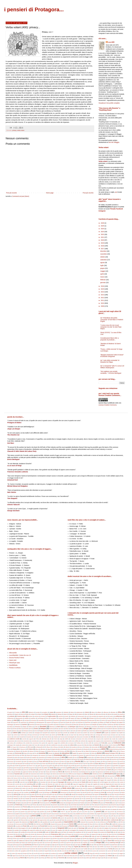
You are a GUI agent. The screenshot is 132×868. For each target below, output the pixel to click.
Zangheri (75, 858)
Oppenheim (53, 799)
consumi (122, 741)
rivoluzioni (10, 826)
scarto (43, 830)
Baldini (108, 722)
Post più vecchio (88, 193)
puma (117, 816)
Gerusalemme (101, 766)
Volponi (94, 856)
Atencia (77, 720)
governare (26, 770)
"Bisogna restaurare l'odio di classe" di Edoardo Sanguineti (112, 356)
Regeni (123, 820)
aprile (102, 274)
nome (28, 797)
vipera (49, 856)
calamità (113, 731)
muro (10, 794)
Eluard (28, 755)
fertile (25, 762)
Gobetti (108, 768)
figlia (68, 762)
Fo (89, 762)
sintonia (28, 836)
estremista (57, 757)
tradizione (10, 849)
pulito (112, 816)
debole (67, 747)
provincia (75, 816)
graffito (48, 770)
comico (83, 739)
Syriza (21, 845)
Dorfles (114, 751)
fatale (58, 759)
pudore (101, 816)
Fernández (18, 762)
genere (78, 766)
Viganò (14, 856)
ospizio (9, 801)
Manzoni (59, 786)
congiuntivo (90, 741)
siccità (75, 834)
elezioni (99, 753)
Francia (38, 764)
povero (92, 812)
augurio (109, 720)
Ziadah (93, 858)
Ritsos (108, 824)
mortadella (96, 793)
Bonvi (67, 729)
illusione (114, 772)
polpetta (114, 809)
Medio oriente (67, 788)
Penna (29, 805)
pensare (41, 805)
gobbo (103, 768)
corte (84, 743)
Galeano (115, 764)
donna (101, 751)
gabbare (103, 764)
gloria (93, 768)
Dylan (25, 753)
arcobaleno (53, 718)
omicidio (40, 799)
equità (87, 755)
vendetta (46, 853)
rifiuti (30, 824)
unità (58, 851)
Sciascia (10, 832)
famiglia (123, 757)
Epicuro (68, 755)
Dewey (15, 749)
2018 (103, 246)
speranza (62, 839)
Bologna (43, 729)
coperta (43, 743)
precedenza (120, 812)
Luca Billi (111, 42)
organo (105, 799)
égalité (75, 753)
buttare (79, 731)
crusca (59, 745)
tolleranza (84, 847)
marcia (72, 786)
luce (116, 782)
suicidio (62, 843)
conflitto (76, 741)
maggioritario (82, 784)
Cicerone (63, 737)
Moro (90, 793)
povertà (98, 812)
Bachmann (88, 722)
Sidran (88, 834)
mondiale (26, 793)
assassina (34, 720)
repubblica (45, 822)
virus (54, 856)
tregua (52, 849)
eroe (116, 755)
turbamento (103, 849)
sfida (21, 834)
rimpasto (53, 824)
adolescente (79, 712)
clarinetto (117, 737)
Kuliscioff (102, 778)
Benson (65, 727)
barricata (70, 725)
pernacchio (113, 805)
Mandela (35, 786)
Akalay (27, 714)
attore (98, 720)
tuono (91, 849)
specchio (39, 839)
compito (114, 739)
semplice (71, 832)
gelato (51, 766)
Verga (91, 853)
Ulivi (30, 851)
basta (82, 725)
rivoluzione (120, 824)
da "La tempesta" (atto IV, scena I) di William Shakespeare (112, 367)
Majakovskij (109, 784)
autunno (49, 722)
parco (118, 801)
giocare (15, 768)
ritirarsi (91, 824)
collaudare (44, 739)
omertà (34, 799)
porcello (48, 812)
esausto (22, 757)
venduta (60, 853)
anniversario (81, 716)
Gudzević (103, 770)
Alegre (71, 714)
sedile (47, 832)
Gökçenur (120, 768)
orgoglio (111, 799)
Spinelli (84, 839)
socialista (66, 836)
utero (84, 851)
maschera (90, 786)
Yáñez (55, 858)
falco (103, 757)
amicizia (37, 716)
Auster (9, 722)
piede (80, 807)
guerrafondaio (17, 772)
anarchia (61, 716)
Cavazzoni (105, 735)
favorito (75, 759)
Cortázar (79, 743)
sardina (90, 828)
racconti (88, 818)
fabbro (98, 757)
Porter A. (63, 812)
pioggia (121, 807)
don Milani (86, 751)
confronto (83, 741)
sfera (17, 834)
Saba (9, 828)
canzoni (99, 733)
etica (63, 757)
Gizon (82, 768)
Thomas (64, 847)
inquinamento (27, 776)
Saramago (81, 828)
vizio (76, 856)
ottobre (103, 257)
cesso (40, 737)
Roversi (72, 826)
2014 (103, 292)
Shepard (69, 834)
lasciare (41, 780)
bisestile (26, 729)
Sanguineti (61, 828)
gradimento (41, 770)
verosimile (103, 853)
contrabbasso (19, 743)
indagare (48, 774)
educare (57, 753)
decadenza (74, 747)
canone (79, 733)
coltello (66, 739)
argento (73, 718)
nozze (77, 797)
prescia (24, 814)
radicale (96, 818)
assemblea (41, 720)
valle (9, 853)
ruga (91, 826)
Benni (59, 727)
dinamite (80, 749)
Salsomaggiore (22, 828)
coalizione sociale (14, 739)
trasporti (40, 849)
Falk (108, 757)
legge (89, 780)
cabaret (91, 731)
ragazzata (120, 818)
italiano (9, 778)
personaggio (121, 805)
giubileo (46, 768)
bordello (80, 729)
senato (90, 832)
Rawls (63, 820)
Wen (38, 858)
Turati (96, 849)
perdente (81, 805)
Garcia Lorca (32, 766)
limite (49, 782)
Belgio (25, 727)
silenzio (105, 834)
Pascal (41, 803)
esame (16, 757)
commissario (90, 739)
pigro (111, 807)
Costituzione (118, 743)
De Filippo (121, 745)
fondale (109, 762)
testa (58, 847)
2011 (103, 300)
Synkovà (15, 845)
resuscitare (91, 822)
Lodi (101, 782)
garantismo (24, 766)
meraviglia (116, 788)
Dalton (91, 745)
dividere (49, 751)
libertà (31, 782)
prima (50, 814)
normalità (46, 797)
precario (112, 812)
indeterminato (62, 774)
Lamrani (23, 780)
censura (9, 737)
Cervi (35, 737)
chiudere (56, 737)
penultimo (62, 805)
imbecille (121, 772)
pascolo (47, 803)
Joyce (42, 778)
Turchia (110, 849)
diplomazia (96, 749)
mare (78, 786)
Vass (30, 853)
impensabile (25, 774)
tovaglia (115, 847)
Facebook (119, 209)
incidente (41, 774)
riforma (40, 824)
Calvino (15, 733)
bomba (51, 729)
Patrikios (95, 803)
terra (15, 847)
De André (113, 745)
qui (116, 192)
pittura (38, 809)
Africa (120, 712)
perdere (88, 805)
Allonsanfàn (13, 653)
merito (24, 790)
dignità (54, 749)
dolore (74, 751)
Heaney (48, 772)
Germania (92, 766)
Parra (30, 803)
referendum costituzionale (111, 820)
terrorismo (35, 847)
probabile (78, 814)
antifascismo (119, 716)
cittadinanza (99, 737)
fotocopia (20, 764)
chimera (49, 737)
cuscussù (79, 745)
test (53, 847)
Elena (93, 753)
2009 (103, 306)
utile (89, 851)
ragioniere (16, 820)
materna (121, 786)
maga (74, 784)
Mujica (123, 793)
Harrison (30, 772)
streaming (117, 841)
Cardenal (22, 735)
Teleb (95, 845)
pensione (55, 805)
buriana (58, 731)
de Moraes (55, 747)
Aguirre (17, 714)
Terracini (20, 847)
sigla (99, 834)
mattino (24, 788)
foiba (93, 762)
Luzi (37, 784)
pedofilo (11, 805)
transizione (24, 849)
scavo (54, 830)
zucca (109, 858)
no (20, 797)
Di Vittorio (30, 749)
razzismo (69, 820)
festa (35, 762)
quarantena (39, 818)
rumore (109, 826)
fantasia (18, 759)
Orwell (121, 799)
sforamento (39, 834)
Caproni (9, 735)
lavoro (65, 780)
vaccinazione (102, 851)
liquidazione (70, 782)
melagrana (90, 788)
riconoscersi (19, 824)
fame (117, 757)
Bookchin (73, 729)
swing (9, 845)
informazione (109, 774)
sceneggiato (73, 830)
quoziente (69, 818)
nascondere (49, 794)
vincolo (32, 856)
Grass (69, 770)
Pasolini (54, 803)
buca (31, 731)
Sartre (95, 828)
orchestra (88, 799)
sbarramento (114, 828)
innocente (12, 776)
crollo (47, 745)
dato (103, 745)
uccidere (16, 851)
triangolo (62, 849)
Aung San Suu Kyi (118, 720)
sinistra (18, 836)
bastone (88, 725)
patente (89, 803)
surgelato (85, 843)
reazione (76, 820)
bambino (25, 725)
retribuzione (103, 822)
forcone (115, 762)
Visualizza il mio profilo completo (109, 103)
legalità (84, 780)
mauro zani (13, 660)
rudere (86, 826)
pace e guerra (49, 801)
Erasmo (93, 755)
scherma (89, 830)
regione (11, 822)
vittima (65, 856)
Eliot (18, 755)
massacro (106, 786)
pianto (63, 807)
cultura (72, 745)
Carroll (41, 735)
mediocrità (78, 788)
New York (114, 794)
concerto (41, 741)
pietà (85, 807)
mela (84, 788)
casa (65, 735)
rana (29, 820)
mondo (33, 792)
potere (86, 812)
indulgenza (79, 774)
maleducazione (11, 786)
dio (91, 749)
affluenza (106, 712)
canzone (92, 733)
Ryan (122, 826)
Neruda (103, 794)
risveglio (85, 824)
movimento (116, 793)
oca (115, 797)
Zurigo (114, 858)
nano (43, 794)
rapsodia (51, 820)
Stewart (79, 841)
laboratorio (10, 780)
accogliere (45, 712)
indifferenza (71, 774)
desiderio (120, 747)
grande (63, 770)
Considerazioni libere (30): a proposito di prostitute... (110, 339)
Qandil (17, 818)
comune (19, 741)
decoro (81, 747)
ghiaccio (109, 766)
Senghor (96, 832)
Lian (26, 782)
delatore (87, 747)
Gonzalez (10, 770)
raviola (58, 820)
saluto (40, 828)
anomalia (94, 716)
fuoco (82, 764)
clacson (111, 737)
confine (70, 741)
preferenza (10, 814)
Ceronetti (21, 737)
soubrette (21, 839)
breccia (105, 729)
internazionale (92, 776)
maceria (43, 784)
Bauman (111, 725)
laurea (59, 780)
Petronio (43, 807)
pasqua (62, 803)
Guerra (109, 770)
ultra (35, 851)
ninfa (10, 797)
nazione (96, 794)
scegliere (60, 830)
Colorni (55, 739)
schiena (108, 830)
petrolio (37, 807)
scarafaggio (24, 830)
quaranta (31, 818)
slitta (45, 836)
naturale (74, 794)
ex (94, 757)
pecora (123, 803)
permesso (106, 805)
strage (104, 841)
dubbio (11, 753)
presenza (30, 814)
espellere (34, 757)
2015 (103, 289)
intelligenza (73, 776)
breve (116, 729)
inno (124, 774)
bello (36, 727)
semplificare (78, 832)
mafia (69, 784)
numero (88, 797)
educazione (66, 753)
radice (102, 818)
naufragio (80, 794)
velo (41, 853)
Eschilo (28, 757)
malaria (116, 784)
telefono (108, 845)
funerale (76, 764)
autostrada (31, 722)
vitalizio (60, 856)
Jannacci (16, 778)
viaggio (121, 853)
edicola (50, 753)
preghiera (18, 814)
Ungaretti (47, 851)
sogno (98, 836)
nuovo (93, 797)
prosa (34, 816)
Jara (21, 778)
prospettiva (44, 816)
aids (22, 714)
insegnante (42, 776)
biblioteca (102, 727)
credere (30, 745)
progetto (99, 814)
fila (72, 762)
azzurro (74, 722)
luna (23, 784)
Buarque (26, 731)
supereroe (69, 843)
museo (22, 794)
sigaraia (94, 834)
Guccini (96, 770)
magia (89, 784)
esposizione (42, 757)
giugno (103, 268)
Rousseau (64, 826)
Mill (88, 790)
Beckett (123, 725)
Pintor (115, 807)
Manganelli (51, 786)
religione (32, 822)
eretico (104, 755)
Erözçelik (10, 757)
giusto (77, 768)
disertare (11, 751)
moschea (109, 793)
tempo (121, 845)
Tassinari (68, 845)
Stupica (23, 843)
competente (106, 739)
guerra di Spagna (118, 770)
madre (57, 784)
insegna (35, 776)
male (122, 784)
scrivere (29, 832)
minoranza (105, 790)
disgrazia (18, 751)
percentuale (74, 805)
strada (99, 841)
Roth (59, 826)
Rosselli (42, 826)
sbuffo (121, 828)
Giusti (64, 768)
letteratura (10, 782)
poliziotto (97, 809)
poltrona (121, 809)
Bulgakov (42, 731)
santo (75, 828)
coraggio (56, 743)
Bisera (20, 729)
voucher (121, 856)
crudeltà (53, 745)
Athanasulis (84, 720)
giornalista (26, 768)
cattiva (92, 735)
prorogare (27, 816)
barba (57, 725)
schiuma (114, 830)
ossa (14, 801)
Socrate (80, 836)
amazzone (122, 714)
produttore (92, 814)
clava (123, 737)
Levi (16, 782)
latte (54, 780)
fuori (86, 764)
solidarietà (105, 836)
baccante (80, 722)
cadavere (97, 731)
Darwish (97, 745)
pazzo (114, 803)
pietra (90, 807)
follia (104, 762)
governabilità (18, 770)
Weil (28, 858)
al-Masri (39, 714)
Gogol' (114, 768)
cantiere (85, 733)
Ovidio (30, 801)
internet (100, 776)
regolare (17, 822)
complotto (120, 739)
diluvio (59, 749)
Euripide (70, 757)
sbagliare (106, 828)
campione (53, 733)
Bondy (57, 729)
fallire (113, 757)
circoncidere (85, 737)
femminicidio (100, 759)
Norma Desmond (36, 797)
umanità (40, 851)
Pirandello (25, 809)
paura (102, 803)
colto (72, 739)
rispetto (79, 824)
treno (57, 849)
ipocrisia (112, 776)
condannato (63, 741)
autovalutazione (40, 722)
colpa (61, 739)
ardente (61, 718)
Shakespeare (55, 834)
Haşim (36, 772)
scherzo (95, 830)
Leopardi (109, 780)
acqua (52, 712)
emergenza (35, 755)
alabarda (53, 714)
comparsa (98, 739)
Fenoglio (107, 759)
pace (41, 801)
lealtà (78, 780)
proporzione (12, 816)
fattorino (69, 759)
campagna (37, 733)
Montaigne (47, 793)
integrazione (64, 776)
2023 (103, 232)
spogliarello (91, 839)
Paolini (107, 801)
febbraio (103, 280)
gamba (11, 766)
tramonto (17, 849)
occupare (121, 797)
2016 (103, 286)
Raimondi (23, 820)
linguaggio (61, 782)
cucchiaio (65, 745)
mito (122, 790)
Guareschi (89, 770)
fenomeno (114, 759)
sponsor (98, 839)
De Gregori (13, 747)
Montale (55, 792)
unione (53, 851)
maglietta (95, 784)
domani (79, 751)
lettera (121, 780)
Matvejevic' (42, 788)
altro (104, 714)
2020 (103, 240)
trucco (79, 849)
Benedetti (43, 727)
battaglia (94, 725)
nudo (82, 797)
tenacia (9, 847)
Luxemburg (30, 784)
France (32, 764)
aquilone (33, 718)
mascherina (98, 786)
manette (43, 786)
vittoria (71, 856)
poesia (66, 809)
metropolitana (65, 790)
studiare (17, 843)
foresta (121, 762)
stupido (29, 843)
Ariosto (84, 718)
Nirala (15, 797)
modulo (9, 793)
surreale (92, 843)
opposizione (69, 799)
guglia (24, 772)
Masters (113, 786)
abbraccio (31, 712)
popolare (23, 812)
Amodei (43, 716)
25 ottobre (17, 712)
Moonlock (71, 793)
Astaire (63, 720)
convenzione (35, 743)
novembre (104, 254)
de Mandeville (39, 747)
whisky (43, 858)
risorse (71, 824)
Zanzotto (82, 858)
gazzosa (45, 766)
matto (29, 788)
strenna (11, 843)
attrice (103, 720)
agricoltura (10, 714)
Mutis (33, 794)
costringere (10, 745)
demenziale (95, 747)
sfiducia (27, 834)
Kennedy (84, 778)
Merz (35, 790)
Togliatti (76, 847)
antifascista (10, 718)
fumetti (70, 764)
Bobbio (36, 729)
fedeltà (87, 759)
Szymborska (28, 845)
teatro (84, 845)
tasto (74, 845)
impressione (34, 774)
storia (92, 841)
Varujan (25, 853)
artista (116, 718)
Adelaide (66, 712)
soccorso (50, 836)
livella (90, 782)
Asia (15, 720)
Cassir (75, 735)
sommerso (120, 836)
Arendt (67, 718)
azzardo (67, 722)
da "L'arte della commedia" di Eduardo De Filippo (110, 361)
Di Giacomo (22, 749)
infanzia (86, 774)
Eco (35, 753)
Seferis (53, 832)
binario (9, 729)
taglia (49, 845)
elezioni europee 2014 (112, 753)
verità (96, 853)
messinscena (42, 790)
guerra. (9, 772)
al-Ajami (33, 714)
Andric (67, 716)
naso (55, 794)
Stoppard (85, 841)
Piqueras (10, 809)
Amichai (30, 716)
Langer (29, 780)
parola (25, 803)
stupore (35, 843)
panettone (95, 801)
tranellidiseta (13, 665)
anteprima (101, 716)
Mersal (30, 790)
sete (114, 832)
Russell (116, 826)
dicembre (104, 251)
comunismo (26, 741)
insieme (56, 776)
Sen (85, 832)
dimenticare (72, 749)
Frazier (44, 764)
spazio (33, 839)
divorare (55, 751)
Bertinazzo (82, 727)
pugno (107, 816)
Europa (81, 757)
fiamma (57, 762)
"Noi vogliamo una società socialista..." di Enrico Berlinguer (111, 372)
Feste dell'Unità (44, 762)
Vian (9, 856)
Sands (54, 828)
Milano (83, 790)
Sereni (109, 832)
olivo (22, 799)
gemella (72, 766)
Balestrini (114, 722)
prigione (45, 814)
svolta (106, 843)
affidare (99, 712)
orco (94, 799)
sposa (109, 839)
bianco (96, 727)
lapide (36, 780)
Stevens (72, 841)
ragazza (113, 818)
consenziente (107, 741)
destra (9, 749)
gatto (39, 766)
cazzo (117, 735)
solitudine (113, 836)
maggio (103, 271)
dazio (107, 745)
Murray (16, 794)
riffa (25, 824)
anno (88, 716)
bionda (15, 729)
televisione (115, 845)
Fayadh (81, 759)
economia (42, 753)
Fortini (14, 764)
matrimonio (10, 788)
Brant (100, 729)
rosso (54, 826)
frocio (54, 764)
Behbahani (18, 727)
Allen (86, 714)
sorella (9, 839)
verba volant (21, 130)
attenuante (92, 720)
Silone (110, 834)
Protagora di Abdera (63, 816)
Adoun (93, 712)
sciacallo (121, 830)
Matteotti (18, 788)
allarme (81, 714)
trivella (68, 849)
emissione (43, 755)
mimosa (98, 790)
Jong (37, 778)
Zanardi (69, 858)
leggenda (96, 780)
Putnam (123, 816)
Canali (59, 733)
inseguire (50, 776)
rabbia (76, 818)
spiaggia (78, 839)
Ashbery (9, 720)
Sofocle (87, 836)
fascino (41, 759)
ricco (117, 822)
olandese (16, 799)
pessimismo (18, 807)
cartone (53, 735)
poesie (74, 809)
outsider (24, 801)
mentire (109, 788)
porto (69, 812)
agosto (103, 263)
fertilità (30, 762)
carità (28, 735)
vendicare (53, 853)
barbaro (63, 725)
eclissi (31, 753)
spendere (55, 839)
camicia (30, 733)
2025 (103, 226)
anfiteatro (73, 716)
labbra (121, 778)
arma (98, 718)
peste (32, 807)
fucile (65, 764)
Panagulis (83, 801)
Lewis (21, 782)
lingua (54, 782)
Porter (55, 812)
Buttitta (85, 731)
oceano (9, 799)
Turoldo (123, 849)
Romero (36, 826)
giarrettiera (116, 766)
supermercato (77, 843)
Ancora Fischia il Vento (17, 658)
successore (48, 843)
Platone (60, 809)
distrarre (32, 751)
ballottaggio (10, 725)
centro (15, 737)
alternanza (98, 714)
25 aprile (10, 712)
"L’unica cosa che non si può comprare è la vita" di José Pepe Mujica (111, 327)
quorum (62, 818)
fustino (91, 764)
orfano (99, 799)
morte (103, 793)
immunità (10, 774)
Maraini (66, 786)
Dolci (68, 751)
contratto (28, 743)
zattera (88, 858)
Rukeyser (103, 826)
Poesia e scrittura (15, 668)
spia (73, 839)
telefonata (101, 845)
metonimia (56, 790)
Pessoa (25, 807)
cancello (65, 733)
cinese (78, 737)
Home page (50, 193)
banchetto (44, 725)
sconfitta (23, 832)
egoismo (81, 753)
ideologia (83, 772)
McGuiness (50, 788)
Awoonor (56, 722)
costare (109, 743)
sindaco (11, 836)
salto (29, 828)
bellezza (31, 727)
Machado (50, 784)
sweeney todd (114, 843)
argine (78, 718)
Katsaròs (62, 778)
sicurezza (82, 834)
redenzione (89, 820)
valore (13, 853)
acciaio (38, 712)
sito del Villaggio (114, 142)
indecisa (55, 774)
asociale (27, 720)
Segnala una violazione (108, 388)
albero (65, 714)
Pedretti (18, 805)
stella (50, 841)
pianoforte (56, 807)
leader (73, 780)
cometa (77, 739)
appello (27, 718)
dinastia (86, 749)
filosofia (78, 761)
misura (117, 790)
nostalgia (53, 797)
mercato (123, 788)
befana (11, 727)
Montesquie (64, 793)
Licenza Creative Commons (108, 405)
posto (80, 812)
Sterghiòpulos (64, 841)
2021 (103, 237)
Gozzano (33, 770)
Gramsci (55, 770)
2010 (103, 303)
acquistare (59, 712)
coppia (49, 743)
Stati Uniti (38, 841)
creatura (24, 745)
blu (31, 729)
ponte (16, 812)
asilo (21, 720)
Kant (47, 778)
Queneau (55, 818)
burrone (64, 731)
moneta (40, 793)
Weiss (33, 858)
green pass (82, 770)
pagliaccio (59, 801)
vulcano (9, 858)
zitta (104, 858)
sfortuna (47, 834)
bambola (32, 725)
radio (108, 818)
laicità (17, 780)
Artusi (121, 718)
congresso (98, 741)
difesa (37, 749)
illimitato (107, 772)
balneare (18, 725)
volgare (81, 856)
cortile (90, 743)
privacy (14, 130)
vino (37, 856)
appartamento (19, 718)
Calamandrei (105, 731)
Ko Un (90, 778)
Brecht (111, 729)
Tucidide (85, 849)
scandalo (17, 830)
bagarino (95, 722)
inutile (106, 776)
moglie (15, 793)
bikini (115, 727)
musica (28, 794)
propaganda (122, 814)
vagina (121, 851)
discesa (117, 749)
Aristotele (92, 718)
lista (76, 782)
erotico (121, 755)
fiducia (63, 762)
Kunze (109, 778)
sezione (11, 834)
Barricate (76, 725)
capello (107, 733)
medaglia (58, 788)
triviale (74, 849)
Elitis (23, 755)
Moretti (85, 793)
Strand (110, 841)
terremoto (27, 847)
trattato (46, 849)
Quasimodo (47, 818)
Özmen (35, 801)
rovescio (80, 826)
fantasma (24, 759)
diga (49, 749)
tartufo (62, 845)
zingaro (99, 858)
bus (69, 731)
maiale (102, 784)
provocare (82, 816)
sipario (34, 836)
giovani (33, 768)
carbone (16, 735)
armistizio (104, 718)
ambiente (12, 716)
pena (24, 805)
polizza (103, 809)
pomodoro (10, 812)
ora (82, 799)
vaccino (109, 851)
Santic (70, 828)
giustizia (70, 768)
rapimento (35, 820)
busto (74, 731)
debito (62, 747)
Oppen (46, 799)
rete (97, 822)
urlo (80, 851)
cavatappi (98, 735)
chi (44, 737)
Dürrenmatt (18, 753)
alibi (76, 714)
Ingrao (118, 774)
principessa (64, 814)
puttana (11, 818)
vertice (109, 853)
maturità (35, 788)
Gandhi (17, 766)
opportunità (61, 799)
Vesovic (115, 853)
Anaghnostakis (52, 716)
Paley (65, 801)
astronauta (70, 720)
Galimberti (122, 764)
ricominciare (10, 824)
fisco (85, 762)
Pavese (108, 803)
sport (104, 839)
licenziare (43, 782)
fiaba (52, 762)
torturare (108, 847)
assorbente (49, 720)
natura (67, 794)
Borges (86, 729)
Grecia (74, 770)
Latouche (48, 780)
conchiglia (48, 741)
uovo (75, 851)
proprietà (20, 816)
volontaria (88, 856)
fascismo (48, 759)
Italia (118, 776)
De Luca (31, 747)
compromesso (11, 741)
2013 (103, 295)
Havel (42, 772)
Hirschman (68, 772)
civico (105, 737)
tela (91, 845)
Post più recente (11, 193)
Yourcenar (61, 858)
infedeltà (95, 774)
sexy (124, 832)
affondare (113, 712)
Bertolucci (89, 727)
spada (27, 839)
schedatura (81, 830)
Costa (103, 743)
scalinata (10, 830)
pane (89, 801)
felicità (93, 759)
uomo (70, 851)
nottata (59, 797)
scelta (66, 830)
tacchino (43, 845)
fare (36, 759)
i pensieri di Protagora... (34, 10)
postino (75, 812)
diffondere (43, 749)
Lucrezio (17, 784)
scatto (48, 830)
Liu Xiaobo (82, 782)
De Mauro (48, 747)
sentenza (102, 832)
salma (14, 828)
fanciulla (11, 759)
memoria (98, 788)
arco (47, 718)
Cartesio (47, 735)
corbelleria (63, 743)
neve (108, 794)
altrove (109, 714)
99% (24, 712)
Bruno (15, 731)
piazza (68, 807)
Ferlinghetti (122, 759)
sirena (40, 836)
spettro (68, 839)
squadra (121, 839)
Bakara (102, 722)
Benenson (52, 727)
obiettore (105, 797)
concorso (55, 741)
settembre (104, 260)
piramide (17, 809)
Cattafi (86, 735)
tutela (11, 851)
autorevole (23, 722)
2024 (103, 229)
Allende (92, 714)
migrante (73, 790)
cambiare (24, 733)
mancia (20, 786)
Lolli (112, 782)
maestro (63, 784)
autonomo (16, 722)
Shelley (63, 834)
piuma (43, 809)
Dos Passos (122, 751)
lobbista (95, 782)
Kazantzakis (76, 778)
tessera (42, 847)
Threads (113, 209)
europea (89, 757)
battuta (100, 725)
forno (9, 764)
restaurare (83, 822)
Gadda (109, 764)
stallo (31, 841)
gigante (123, 766)
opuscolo (77, 799)
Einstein (87, 753)
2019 (103, 243)
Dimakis (65, 749)
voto (115, 856)
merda (11, 790)
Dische (123, 749)
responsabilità (58, 822)
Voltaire (110, 856)
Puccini (96, 816)
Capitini (121, 733)
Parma (11, 803)
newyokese (122, 794)
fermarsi (11, 762)
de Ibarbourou (22, 747)
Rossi (49, 826)
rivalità (114, 824)
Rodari (25, 826)
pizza (49, 809)
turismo (117, 849)
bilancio (121, 727)
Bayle (117, 725)
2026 (103, 223)
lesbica (115, 780)
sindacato (122, 834)
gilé (10, 768)
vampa (19, 853)
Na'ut (38, 794)
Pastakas (82, 803)
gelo (67, 766)
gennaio (103, 283)
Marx (83, 786)
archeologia (41, 718)
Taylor (79, 845)
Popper (35, 812)
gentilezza (85, 766)
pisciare (32, 809)
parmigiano (18, 803)
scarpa (31, 830)
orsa (116, 799)
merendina (18, 790)
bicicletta (109, 727)
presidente (38, 814)
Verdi (86, 853)
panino (102, 801)
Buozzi (52, 731)
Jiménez (31, 778)
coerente (24, 739)
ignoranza (100, 772)
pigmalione (104, 807)
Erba (99, 755)
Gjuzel (88, 768)
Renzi (39, 822)
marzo (103, 277)
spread (115, 839)
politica (87, 809)
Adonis (87, 712)
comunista (34, 741)
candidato (72, 733)
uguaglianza (24, 851)
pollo (109, 809)
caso (70, 735)
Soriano (15, 839)
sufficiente (55, 843)
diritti (103, 749)
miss (111, 790)
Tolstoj (91, 847)
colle (50, 739)
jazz (26, 778)
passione (76, 803)
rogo (30, 826)
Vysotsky (16, 858)
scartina (37, 830)
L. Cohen (115, 778)
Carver (59, 735)
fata (53, 759)
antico (112, 716)
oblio (111, 797)
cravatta (17, 745)
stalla (26, 841)
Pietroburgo (96, 807)
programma (106, 814)
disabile (111, 749)
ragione (9, 820)
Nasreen (61, 794)
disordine (25, 751)
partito (35, 803)
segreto (59, 832)
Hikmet (60, 772)
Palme (77, 801)
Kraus (96, 778)
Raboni (81, 818)
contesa (11, 743)
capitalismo (114, 733)
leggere (102, 780)
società (73, 836)
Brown (121, 729)
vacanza (94, 851)
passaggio (69, 803)
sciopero (16, 832)
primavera (57, 814)
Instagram (102, 211)
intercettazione (82, 776)
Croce (36, 745)
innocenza (19, 776)
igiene (94, 772)
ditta (37, 751)
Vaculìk (115, 851)
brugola (9, 731)
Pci (118, 803)
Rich (122, 822)
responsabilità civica (70, 822)
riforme (46, 824)
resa (51, 822)
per (68, 805)
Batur (106, 725)
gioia (20, 768)
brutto (20, 731)
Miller (93, 790)
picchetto (74, 807)
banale (38, 725)
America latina (21, 716)
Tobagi (70, 847)
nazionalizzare (89, 794)
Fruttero (59, 764)
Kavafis (68, 778)
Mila (78, 790)
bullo (47, 731)
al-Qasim (46, 714)
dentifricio (113, 747)
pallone (71, 801)
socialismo (58, 836)
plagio (54, 809)
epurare (81, 755)
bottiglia (94, 729)
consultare (115, 741)
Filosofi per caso (15, 663)
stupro (41, 843)
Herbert (54, 772)
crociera (42, 745)
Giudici (52, 768)
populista (42, 812)
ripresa (65, 824)
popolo (29, 812)
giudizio (58, 768)
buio (36, 731)
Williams (49, 858)
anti (107, 716)
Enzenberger (58, 755)
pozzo (106, 812)
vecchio (36, 853)
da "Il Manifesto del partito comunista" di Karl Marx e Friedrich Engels (112, 320)
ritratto (102, 824)
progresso (114, 814)
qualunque (24, 818)
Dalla (85, 745)
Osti (19, 801)
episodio (75, 755)
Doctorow (62, 751)
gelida (56, 766)
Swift (122, 843)
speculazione (47, 839)
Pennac (34, 805)
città (92, 737)
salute (35, 828)
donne (107, 751)
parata (113, 801)
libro (37, 782)
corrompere (71, 743)
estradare (49, 757)
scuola (40, 832)
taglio (53, 845)
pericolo (99, 805)
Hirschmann (76, 772)
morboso (78, 793)
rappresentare (43, 820)
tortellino (102, 847)
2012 (103, 298)
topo (96, 847)
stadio (15, 841)
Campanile (45, 733)
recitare (82, 820)
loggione (106, 782)
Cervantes (29, 737)
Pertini (11, 807)
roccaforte (18, 826)
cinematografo (71, 737)
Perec (93, 805)
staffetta (21, 841)
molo (20, 793)
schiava (101, 830)
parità (123, 801)
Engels (50, 755)
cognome (31, 739)
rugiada (96, 826)
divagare (43, 751)
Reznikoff (111, 822)
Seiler (65, 832)
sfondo (33, 834)
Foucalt (26, 764)
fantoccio (31, 759)
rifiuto (35, 824)
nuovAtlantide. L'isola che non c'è (20, 655)
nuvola (99, 797)
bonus (62, 729)
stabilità (9, 841)
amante (115, 714)
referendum (98, 820)
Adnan (72, 712)
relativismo (24, 822)
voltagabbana (102, 856)
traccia (121, 847)
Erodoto (110, 755)
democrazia (104, 747)
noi (23, 797)
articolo (110, 718)
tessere (48, 847)
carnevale (35, 735)
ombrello (27, 799)
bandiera (51, 725)
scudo (35, 832)
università (64, 851)
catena (80, 735)
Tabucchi (36, 845)
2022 (103, 234)
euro (76, 757)
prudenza (89, 816)
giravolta (39, 768)
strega (123, 841)
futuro (97, 764)
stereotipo (56, 841)
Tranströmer (32, 849)
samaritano (47, 828)
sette (119, 832)
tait (58, 845)
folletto (99, 762)
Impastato (17, 774)
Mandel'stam (27, 786)
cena (122, 735)
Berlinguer (72, 727)
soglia (93, 836)
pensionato (48, 805)
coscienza (96, 743)
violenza (43, 856)
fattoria (63, 759)
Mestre (49, 790)
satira (100, 828)
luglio (102, 265)
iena (89, 772)
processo (85, 814)
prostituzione (52, 816)
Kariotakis (54, 778)
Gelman (62, 766)
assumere (57, 720)
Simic (116, 834)
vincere (26, 856)
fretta (49, 764)
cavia (112, 735)
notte (64, 797)
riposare (59, 824)
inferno (101, 774)
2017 (103, 249)
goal (98, 768)
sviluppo (99, 842)
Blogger (75, 863)
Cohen (37, 739)
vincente (20, 856)
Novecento (71, 797)
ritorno (97, 824)
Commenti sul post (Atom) (21, 196)
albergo (60, 714)
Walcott (22, 858)
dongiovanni (94, 751)
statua (45, 841)
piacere (50, 807)
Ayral (62, 722)
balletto (121, 722)
